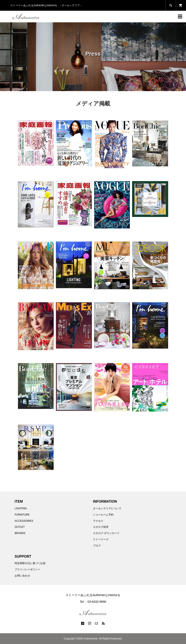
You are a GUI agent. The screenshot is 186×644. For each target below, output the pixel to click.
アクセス (98, 521)
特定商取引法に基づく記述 (30, 563)
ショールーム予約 (103, 515)
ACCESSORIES (24, 521)
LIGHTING (21, 508)
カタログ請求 (101, 527)
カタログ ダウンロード (106, 533)
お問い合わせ (22, 576)
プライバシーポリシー (27, 569)
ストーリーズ (101, 539)
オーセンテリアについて (107, 508)
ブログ (97, 546)
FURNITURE (22, 515)
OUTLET (20, 527)
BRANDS (20, 533)
